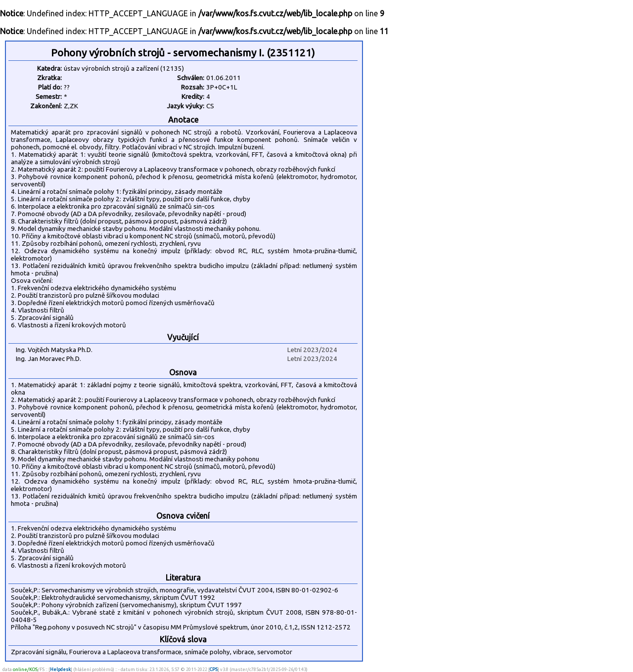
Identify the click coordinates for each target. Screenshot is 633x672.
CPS (214, 669)
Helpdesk (60, 669)
